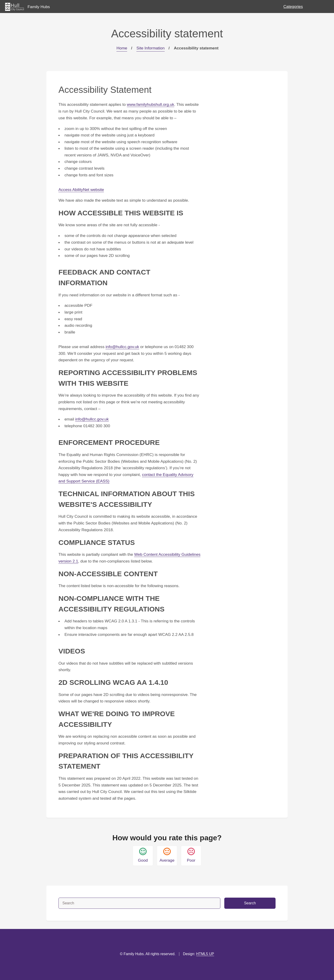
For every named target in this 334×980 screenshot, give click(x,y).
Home (122, 48)
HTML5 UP (205, 954)
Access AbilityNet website (81, 190)
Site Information (150, 48)
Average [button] (167, 855)
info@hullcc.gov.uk (122, 347)
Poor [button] (191, 855)
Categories (293, 6)
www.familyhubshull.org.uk (151, 104)
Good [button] (143, 855)
